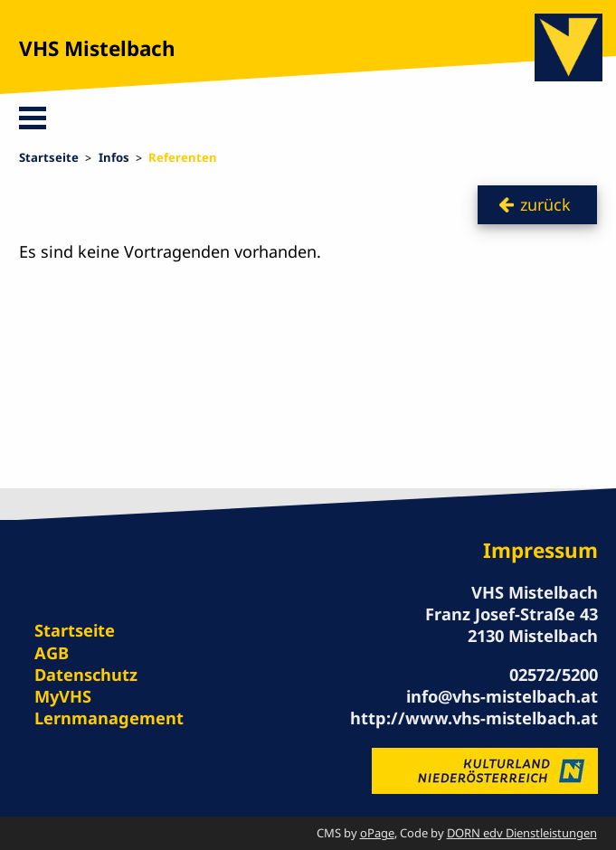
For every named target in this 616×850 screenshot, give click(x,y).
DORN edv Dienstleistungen (522, 833)
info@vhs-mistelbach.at (502, 696)
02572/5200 (554, 674)
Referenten (183, 157)
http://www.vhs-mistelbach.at (474, 718)
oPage (377, 833)
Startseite (49, 157)
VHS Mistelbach (97, 48)
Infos (114, 157)
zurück (545, 204)
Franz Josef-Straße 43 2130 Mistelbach (512, 624)
